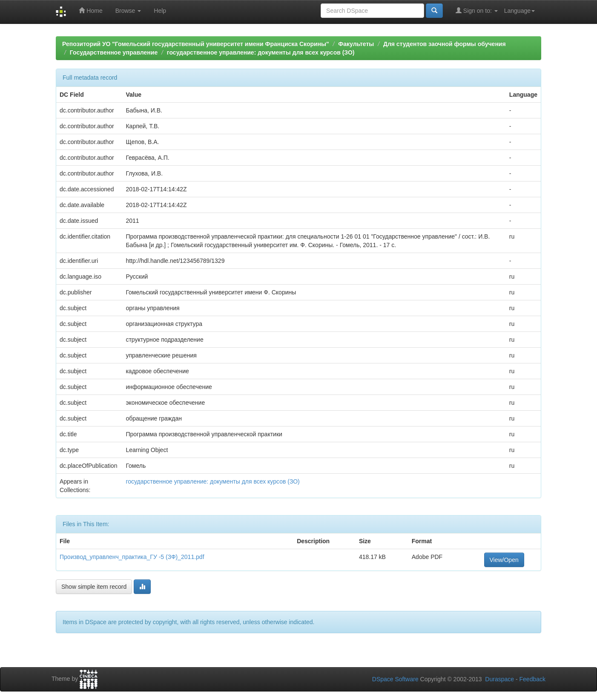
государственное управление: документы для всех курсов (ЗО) (261, 52)
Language (520, 11)
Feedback (532, 679)
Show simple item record (94, 587)
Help (160, 11)
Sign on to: (477, 10)
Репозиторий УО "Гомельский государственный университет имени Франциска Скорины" (196, 44)
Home (90, 10)
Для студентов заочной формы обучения (445, 44)
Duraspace (499, 679)
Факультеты (356, 44)
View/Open (504, 560)
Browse (128, 11)
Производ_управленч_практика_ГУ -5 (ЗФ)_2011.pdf (132, 557)
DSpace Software (395, 679)
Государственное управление (114, 52)
